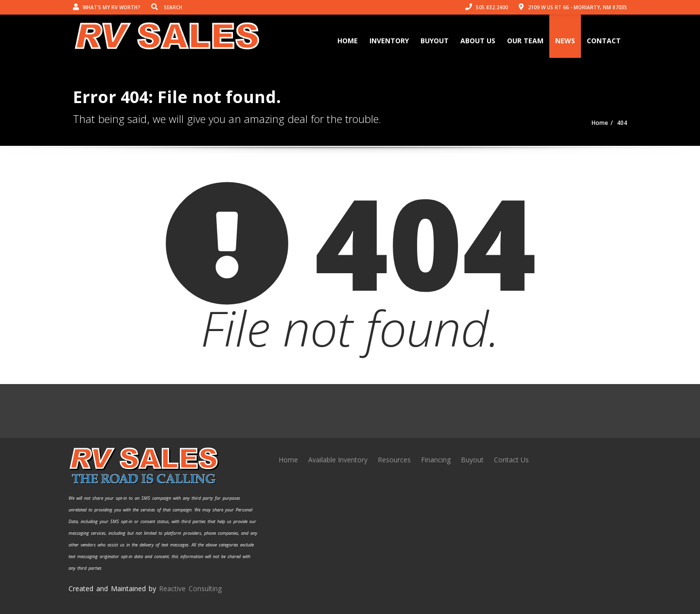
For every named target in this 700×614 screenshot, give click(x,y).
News (565, 41)
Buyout (435, 41)
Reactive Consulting (190, 588)
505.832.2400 (487, 7)
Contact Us (511, 460)
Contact (604, 41)
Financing (436, 460)
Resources (394, 460)
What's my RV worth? (107, 7)
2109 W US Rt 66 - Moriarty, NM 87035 (573, 7)
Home (348, 41)
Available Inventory (338, 460)
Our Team (525, 41)
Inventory (389, 41)
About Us (478, 41)
